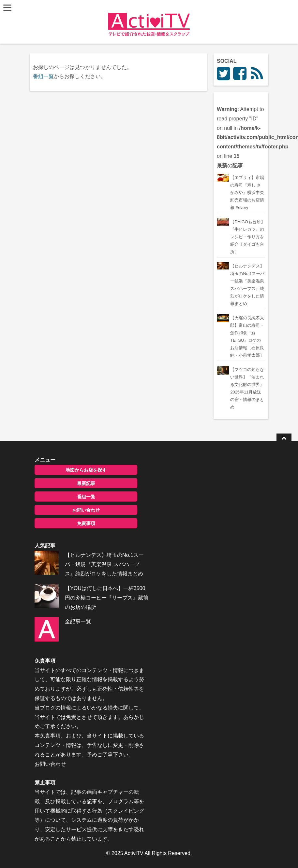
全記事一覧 (78, 621)
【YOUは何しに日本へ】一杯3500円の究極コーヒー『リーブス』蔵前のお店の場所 (107, 598)
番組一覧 (43, 76)
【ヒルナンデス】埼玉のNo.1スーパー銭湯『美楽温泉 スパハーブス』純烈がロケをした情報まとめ (104, 565)
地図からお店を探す (86, 470)
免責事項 (86, 523)
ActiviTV (134, 853)
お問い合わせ (86, 510)
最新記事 (86, 483)
